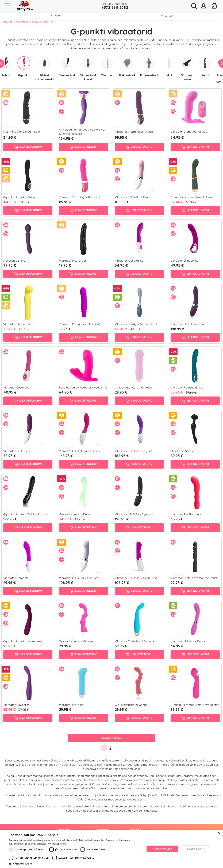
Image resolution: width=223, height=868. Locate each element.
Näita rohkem (111, 738)
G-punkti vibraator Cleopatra (22, 197)
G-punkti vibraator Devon (75, 514)
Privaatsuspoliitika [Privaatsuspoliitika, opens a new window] (57, 844)
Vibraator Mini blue (71, 705)
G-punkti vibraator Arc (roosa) (23, 641)
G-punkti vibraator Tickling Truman (26, 514)
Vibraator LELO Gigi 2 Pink (132, 197)
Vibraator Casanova (16, 387)
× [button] (219, 833)
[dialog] (111, 849)
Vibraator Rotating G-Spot (187, 387)
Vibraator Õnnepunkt (184, 261)
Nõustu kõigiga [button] (162, 849)
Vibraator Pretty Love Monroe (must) (194, 578)
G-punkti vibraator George (76, 641)
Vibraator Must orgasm (74, 261)
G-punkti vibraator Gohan (131, 705)
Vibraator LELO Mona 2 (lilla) (133, 451)
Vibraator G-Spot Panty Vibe (189, 132)
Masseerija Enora (14, 261)
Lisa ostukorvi (28, 147)
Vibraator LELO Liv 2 (16, 451)
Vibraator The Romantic (186, 514)
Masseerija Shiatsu (182, 451)
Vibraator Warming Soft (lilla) (134, 132)
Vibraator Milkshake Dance (188, 641)
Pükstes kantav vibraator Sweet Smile (83, 387)
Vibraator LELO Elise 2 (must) (134, 514)
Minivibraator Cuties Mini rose (133, 387)
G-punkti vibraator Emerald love (191, 197)
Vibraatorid (22, 22)
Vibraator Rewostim (16, 705)
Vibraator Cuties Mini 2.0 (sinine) (135, 641)
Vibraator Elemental (16, 578)
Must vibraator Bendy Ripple (22, 132)
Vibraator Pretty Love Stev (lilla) (80, 324)
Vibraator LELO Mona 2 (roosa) (79, 451)
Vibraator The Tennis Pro (19, 324)
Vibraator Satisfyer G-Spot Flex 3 (136, 324)
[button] (75, 864)
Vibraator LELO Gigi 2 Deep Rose (136, 578)
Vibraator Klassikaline (129, 261)
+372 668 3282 (115, 7)
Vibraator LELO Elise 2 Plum (189, 324)
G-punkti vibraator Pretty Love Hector (195, 705)
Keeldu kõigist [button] (196, 849)
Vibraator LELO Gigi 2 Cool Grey (80, 578)
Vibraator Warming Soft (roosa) (80, 197)
